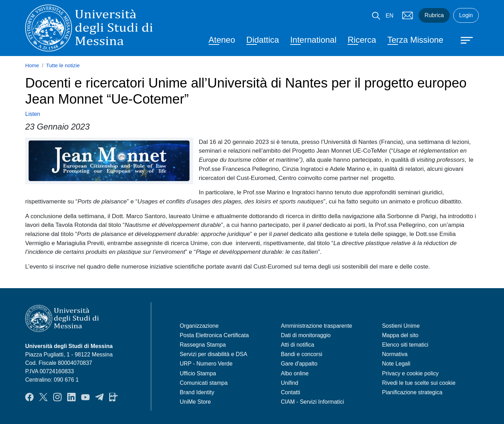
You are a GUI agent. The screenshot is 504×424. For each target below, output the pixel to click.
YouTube (85, 397)
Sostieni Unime (401, 326)
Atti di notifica (297, 345)
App (113, 397)
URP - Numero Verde (206, 364)
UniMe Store (195, 402)
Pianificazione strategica (412, 392)
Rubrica (434, 15)
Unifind (289, 383)
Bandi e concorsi (301, 354)
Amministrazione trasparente (316, 326)
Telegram (99, 397)
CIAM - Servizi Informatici (312, 402)
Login (466, 15)
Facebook (29, 397)
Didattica (263, 40)
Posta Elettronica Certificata (214, 335)
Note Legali (396, 364)
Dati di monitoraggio (306, 335)
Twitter (43, 397)
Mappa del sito (400, 335)
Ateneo (222, 40)
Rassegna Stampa (203, 345)
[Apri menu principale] (463, 40)
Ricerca (362, 40)
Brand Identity (197, 392)
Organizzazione (199, 326)
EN (390, 16)
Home (32, 65)
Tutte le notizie (63, 65)
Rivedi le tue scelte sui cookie (419, 383)
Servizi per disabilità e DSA (213, 354)
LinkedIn (71, 397)
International (313, 40)
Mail (407, 15)
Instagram (57, 397)
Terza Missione (415, 40)
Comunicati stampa (204, 383)
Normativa (395, 354)
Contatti (290, 392)
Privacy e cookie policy (410, 373)
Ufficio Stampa (198, 373)
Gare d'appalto (299, 364)
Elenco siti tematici (405, 345)
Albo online (295, 373)
